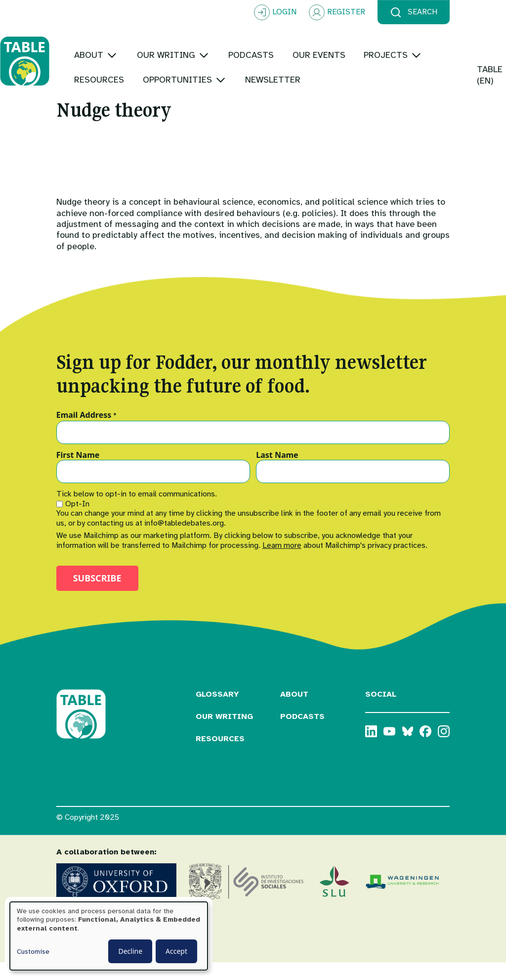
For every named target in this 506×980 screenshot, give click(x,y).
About (294, 712)
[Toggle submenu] (168, 37)
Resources (220, 756)
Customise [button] (33, 952)
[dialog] (109, 936)
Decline (130, 951)
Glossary (217, 712)
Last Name (277, 472)
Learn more (282, 563)
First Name (78, 472)
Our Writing (224, 734)
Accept (176, 951)
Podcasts (302, 734)
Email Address (87, 433)
